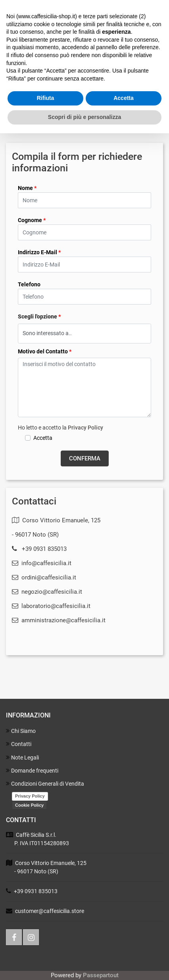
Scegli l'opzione (39, 316)
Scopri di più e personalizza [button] (84, 117)
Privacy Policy (85, 428)
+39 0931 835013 (44, 549)
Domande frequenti (32, 770)
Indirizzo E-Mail (39, 252)
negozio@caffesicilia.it (47, 592)
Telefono (29, 284)
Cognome (32, 220)
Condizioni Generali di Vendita (45, 783)
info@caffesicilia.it (42, 563)
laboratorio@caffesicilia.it (51, 606)
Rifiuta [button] (46, 98)
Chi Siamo (21, 731)
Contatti (19, 744)
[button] (85, 459)
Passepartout (101, 975)
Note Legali (22, 757)
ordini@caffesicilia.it (44, 577)
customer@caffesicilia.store (50, 911)
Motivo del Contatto (45, 351)
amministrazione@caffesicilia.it (59, 620)
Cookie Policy (29, 805)
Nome (27, 188)
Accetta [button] (124, 98)
